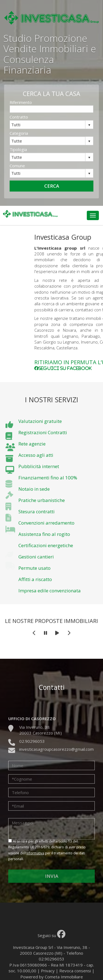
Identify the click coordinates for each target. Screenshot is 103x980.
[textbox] (51, 114)
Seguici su (51, 949)
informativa (35, 853)
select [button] (89, 130)
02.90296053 (32, 752)
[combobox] (48, 129)
